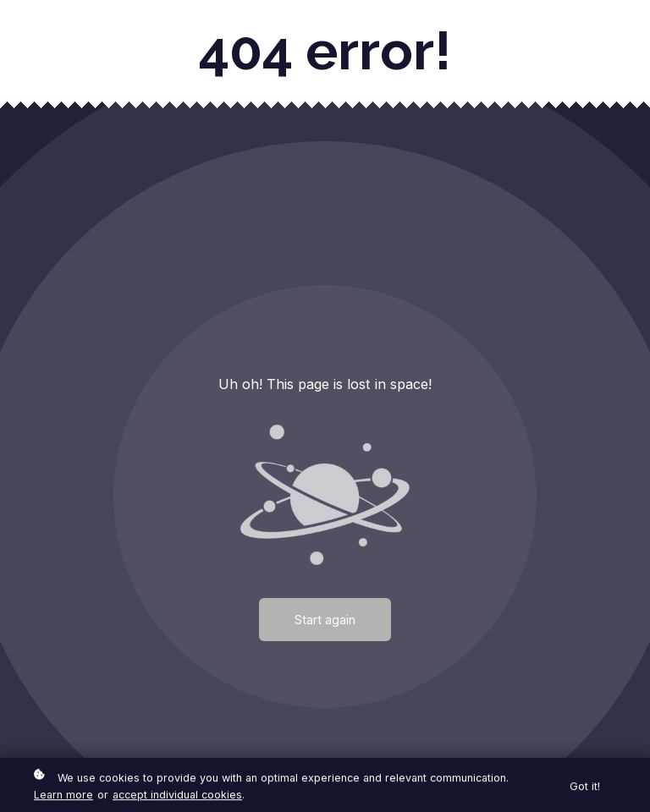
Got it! (585, 788)
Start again (325, 620)
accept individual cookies (177, 796)
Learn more (63, 796)
